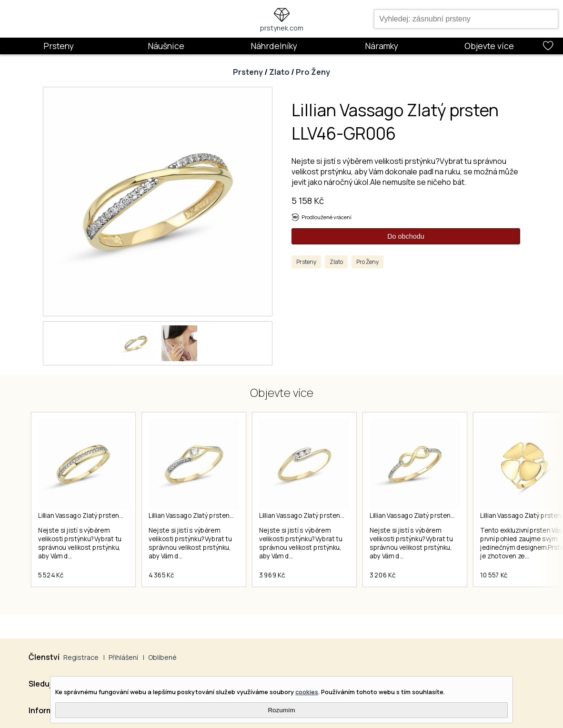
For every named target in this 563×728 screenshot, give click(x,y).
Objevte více (489, 46)
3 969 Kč (272, 575)
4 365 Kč (161, 575)
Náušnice (166, 46)
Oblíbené (162, 657)
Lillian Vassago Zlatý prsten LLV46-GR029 (431, 516)
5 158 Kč (308, 201)
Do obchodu (406, 236)
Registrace (81, 657)
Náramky (382, 46)
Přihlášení (123, 657)
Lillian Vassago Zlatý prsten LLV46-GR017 (209, 516)
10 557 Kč (494, 575)
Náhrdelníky (274, 46)
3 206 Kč (382, 575)
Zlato (279, 72)
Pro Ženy (313, 72)
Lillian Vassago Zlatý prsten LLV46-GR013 (99, 516)
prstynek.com (282, 28)
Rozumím (281, 710)
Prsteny (59, 46)
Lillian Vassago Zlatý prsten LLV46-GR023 (320, 516)
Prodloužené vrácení (327, 217)
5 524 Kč (51, 575)
